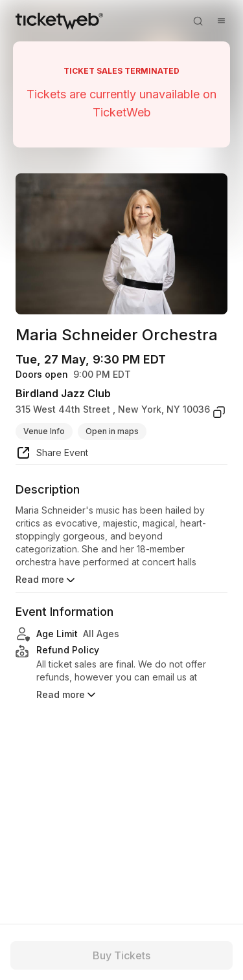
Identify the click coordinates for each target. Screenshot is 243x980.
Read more (46, 580)
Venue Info (44, 431)
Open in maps (112, 431)
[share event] (52, 455)
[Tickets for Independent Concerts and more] (59, 21)
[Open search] (198, 21)
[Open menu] (221, 21)
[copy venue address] (219, 412)
